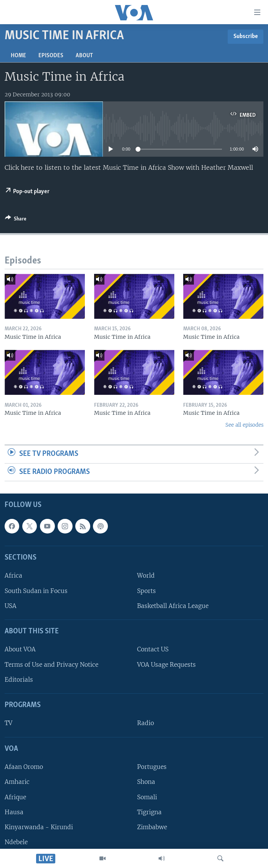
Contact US (153, 650)
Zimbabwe (152, 827)
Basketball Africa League (173, 606)
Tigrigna (149, 812)
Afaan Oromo (24, 767)
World (146, 576)
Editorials (19, 680)
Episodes (51, 56)
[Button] (16, 220)
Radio (146, 723)
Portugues (152, 767)
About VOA (20, 650)
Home (18, 56)
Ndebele (16, 842)
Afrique (15, 797)
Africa (13, 576)
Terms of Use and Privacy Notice (51, 665)
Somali (147, 797)
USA (11, 606)
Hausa (14, 812)
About (84, 56)
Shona (146, 782)
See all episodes (244, 425)
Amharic (17, 782)
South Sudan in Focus (36, 591)
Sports (146, 591)
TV (8, 723)
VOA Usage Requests (166, 665)
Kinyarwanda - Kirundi (39, 827)
